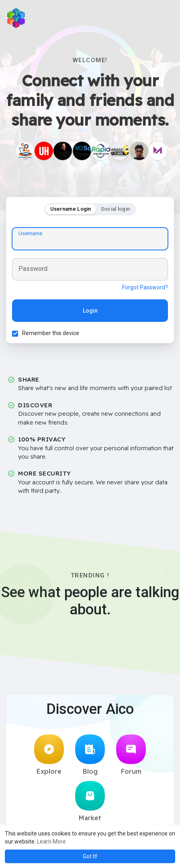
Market (90, 801)
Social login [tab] (116, 209)
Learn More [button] (51, 842)
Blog (90, 755)
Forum (131, 755)
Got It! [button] (90, 856)
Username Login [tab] (71, 209)
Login (90, 311)
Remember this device (51, 333)
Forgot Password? (145, 287)
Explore (49, 755)
